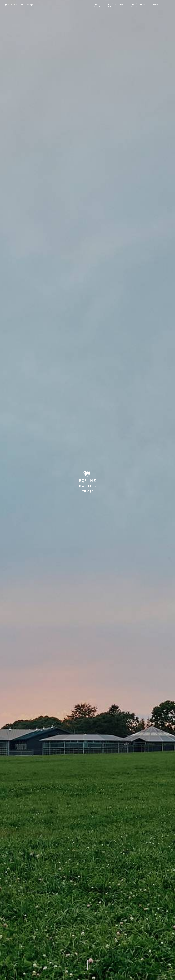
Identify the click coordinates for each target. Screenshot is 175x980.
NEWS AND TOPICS (138, 4)
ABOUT (97, 4)
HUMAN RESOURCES (116, 4)
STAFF (111, 7)
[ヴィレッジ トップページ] (19, 5)
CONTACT (135, 7)
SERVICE (97, 7)
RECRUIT (156, 4)
